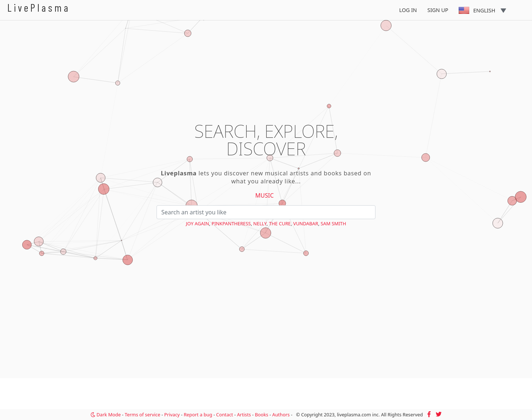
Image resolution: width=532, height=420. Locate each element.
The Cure (280, 223)
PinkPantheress (231, 223)
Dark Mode (106, 415)
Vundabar (306, 223)
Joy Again (198, 223)
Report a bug (198, 415)
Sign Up (438, 10)
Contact (224, 415)
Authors (281, 415)
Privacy (172, 415)
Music (265, 195)
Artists (244, 415)
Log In (408, 10)
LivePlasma (39, 7)
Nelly (260, 223)
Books (261, 415)
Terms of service (142, 415)
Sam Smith (334, 223)
